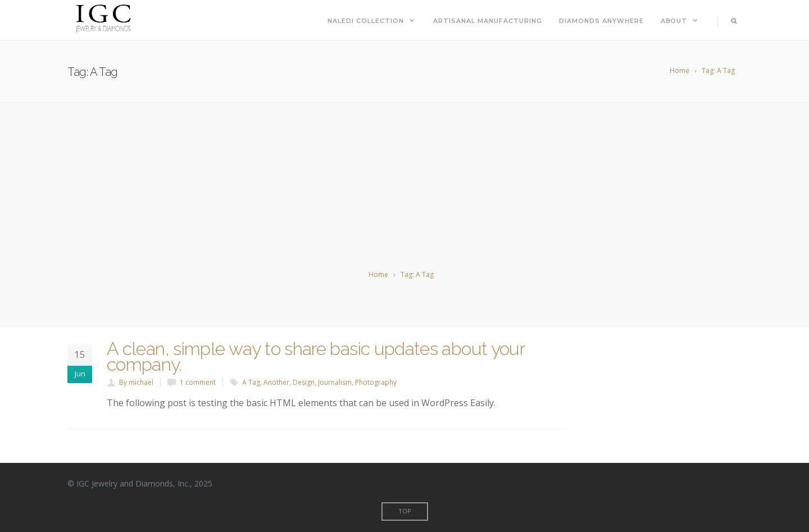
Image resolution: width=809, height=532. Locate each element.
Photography (376, 382)
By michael (136, 382)
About (680, 21)
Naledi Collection (372, 21)
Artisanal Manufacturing (488, 21)
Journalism (335, 382)
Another (276, 382)
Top (405, 511)
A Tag (251, 382)
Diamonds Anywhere (601, 21)
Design (304, 382)
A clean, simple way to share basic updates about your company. (315, 356)
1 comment (198, 382)
